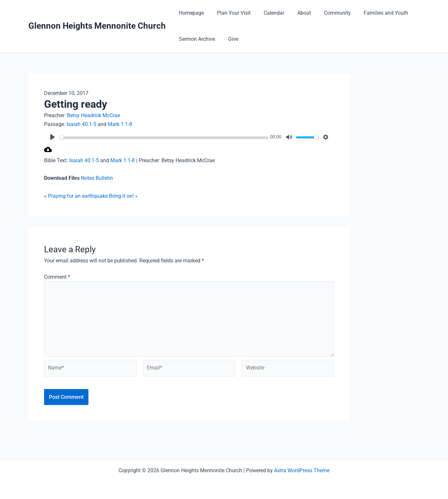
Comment (57, 277)
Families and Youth (372, 13)
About (295, 13)
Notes (88, 178)
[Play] (53, 137)
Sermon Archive (196, 39)
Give (229, 39)
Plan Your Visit (230, 13)
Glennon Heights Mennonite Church (97, 26)
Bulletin (104, 178)
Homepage (190, 13)
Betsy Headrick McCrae (93, 115)
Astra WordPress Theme (302, 470)
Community (326, 13)
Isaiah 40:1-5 (81, 124)
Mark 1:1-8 (120, 124)
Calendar (267, 13)
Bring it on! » (123, 196)
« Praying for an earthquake (76, 196)
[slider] (168, 137)
